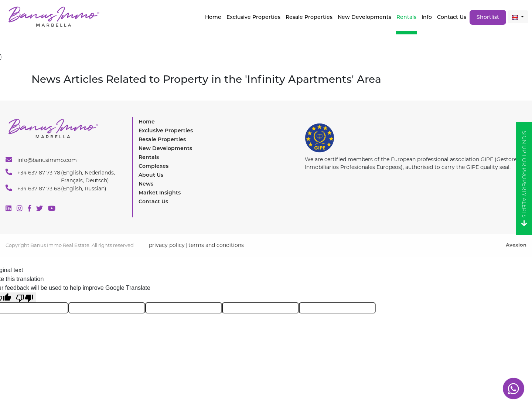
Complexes (154, 166)
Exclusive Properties (166, 130)
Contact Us (452, 17)
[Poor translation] (25, 297)
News (146, 184)
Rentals (406, 17)
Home (213, 17)
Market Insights (160, 193)
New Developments (364, 17)
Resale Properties (309, 17)
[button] (518, 17)
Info (427, 17)
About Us (151, 175)
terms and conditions (216, 245)
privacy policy (167, 245)
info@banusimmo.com (41, 160)
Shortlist (488, 17)
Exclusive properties (253, 17)
